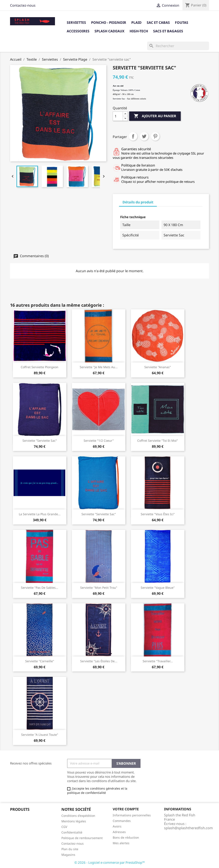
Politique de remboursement (82, 838)
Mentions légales (74, 821)
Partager (133, 136)
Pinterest (155, 136)
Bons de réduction (126, 837)
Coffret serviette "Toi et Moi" (158, 441)
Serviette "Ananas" (158, 367)
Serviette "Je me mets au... (99, 367)
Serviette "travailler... (158, 661)
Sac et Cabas (158, 23)
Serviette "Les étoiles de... (99, 661)
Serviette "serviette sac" (99, 514)
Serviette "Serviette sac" (40, 441)
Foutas (182, 23)
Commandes (122, 821)
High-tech (139, 31)
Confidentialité (72, 832)
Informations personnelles (132, 815)
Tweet (144, 136)
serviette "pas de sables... (40, 588)
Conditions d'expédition (78, 816)
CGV (64, 827)
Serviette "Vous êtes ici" (158, 514)
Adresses (119, 832)
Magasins (68, 855)
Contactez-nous (23, 5)
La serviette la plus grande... (40, 514)
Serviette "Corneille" (40, 661)
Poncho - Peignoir (109, 23)
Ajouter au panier (155, 116)
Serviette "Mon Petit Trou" (99, 588)
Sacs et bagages (168, 31)
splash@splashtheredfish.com (188, 828)
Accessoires (78, 31)
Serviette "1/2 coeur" (99, 441)
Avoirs (117, 826)
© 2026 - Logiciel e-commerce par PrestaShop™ (110, 862)
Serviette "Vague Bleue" (158, 588)
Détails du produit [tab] (138, 202)
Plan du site (70, 849)
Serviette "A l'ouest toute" (40, 735)
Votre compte (126, 809)
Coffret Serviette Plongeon (40, 367)
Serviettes (76, 23)
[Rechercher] (178, 46)
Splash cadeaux (109, 31)
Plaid (136, 23)
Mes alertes (121, 843)
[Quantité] (118, 116)
